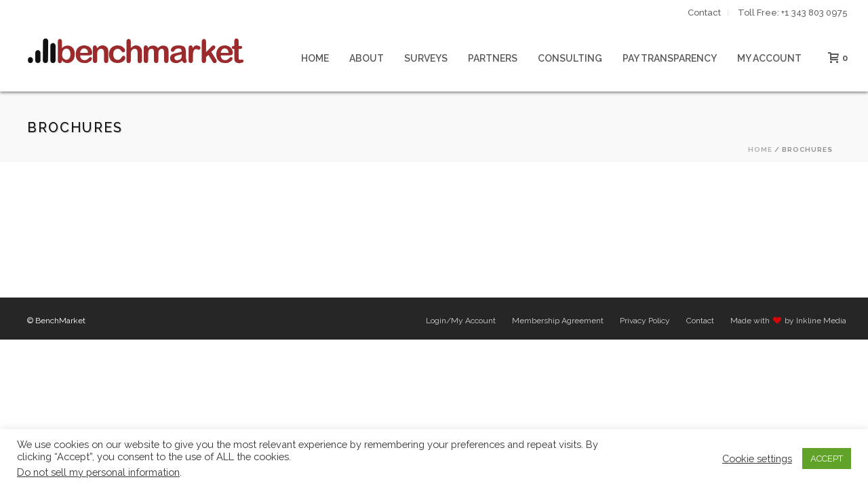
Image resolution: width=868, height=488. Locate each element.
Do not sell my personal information (98, 472)
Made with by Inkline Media (788, 321)
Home (315, 58)
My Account (769, 58)
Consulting (570, 58)
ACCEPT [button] (827, 459)
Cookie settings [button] (757, 459)
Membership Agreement (558, 321)
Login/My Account (461, 321)
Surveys (426, 58)
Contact (700, 321)
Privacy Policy (645, 321)
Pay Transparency (670, 58)
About (367, 58)
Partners (493, 58)
